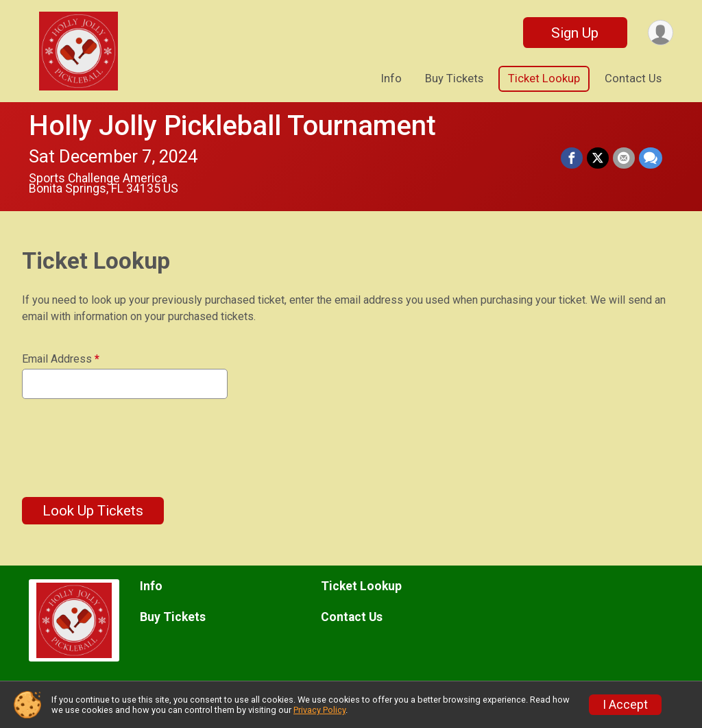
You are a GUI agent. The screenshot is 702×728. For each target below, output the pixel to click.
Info (391, 78)
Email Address (61, 359)
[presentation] (126, 439)
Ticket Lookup (544, 78)
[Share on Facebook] (572, 158)
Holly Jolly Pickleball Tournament (232, 126)
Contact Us (633, 78)
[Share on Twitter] (598, 158)
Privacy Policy (319, 710)
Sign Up (575, 33)
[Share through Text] (651, 158)
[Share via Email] (624, 158)
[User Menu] (661, 33)
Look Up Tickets (93, 511)
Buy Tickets (454, 78)
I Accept (625, 705)
